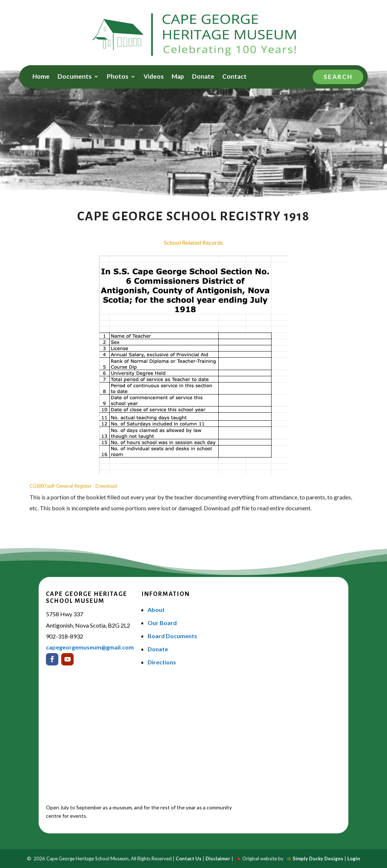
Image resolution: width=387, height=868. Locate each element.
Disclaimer (218, 859)
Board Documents (172, 636)
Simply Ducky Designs (318, 859)
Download (106, 486)
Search (338, 77)
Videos (154, 77)
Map (178, 77)
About (156, 610)
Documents (75, 77)
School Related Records (193, 242)
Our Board (162, 623)
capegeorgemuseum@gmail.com (90, 647)
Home (41, 77)
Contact (234, 77)
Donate (203, 77)
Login (354, 859)
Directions (162, 662)
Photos (118, 77)
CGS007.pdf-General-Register (61, 486)
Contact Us (189, 859)
